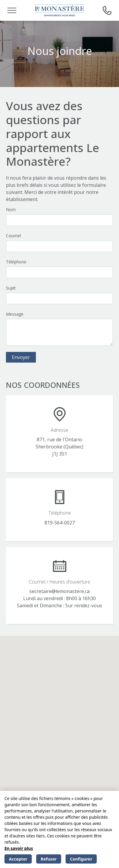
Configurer (81, 859)
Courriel (13, 236)
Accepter (18, 859)
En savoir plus (19, 848)
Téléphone (16, 262)
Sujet (11, 288)
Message (15, 314)
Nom (11, 210)
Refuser (49, 859)
